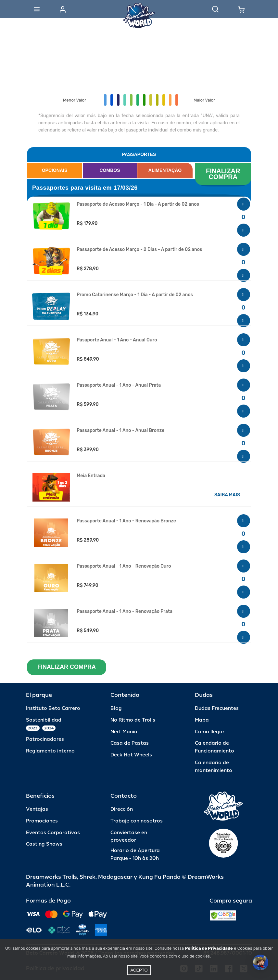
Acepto (139, 970)
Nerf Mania (124, 732)
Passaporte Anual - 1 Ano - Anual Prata (119, 385)
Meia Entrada (91, 476)
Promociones (42, 821)
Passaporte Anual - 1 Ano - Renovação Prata (125, 612)
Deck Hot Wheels (131, 755)
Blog (116, 708)
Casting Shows (44, 844)
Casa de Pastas (130, 743)
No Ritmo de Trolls (133, 720)
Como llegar (210, 732)
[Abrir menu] (37, 9)
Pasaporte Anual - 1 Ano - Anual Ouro (117, 340)
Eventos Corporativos (53, 833)
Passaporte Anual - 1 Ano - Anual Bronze (120, 431)
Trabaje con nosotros (137, 821)
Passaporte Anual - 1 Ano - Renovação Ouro (124, 566)
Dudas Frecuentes (217, 708)
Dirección (122, 809)
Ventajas (37, 809)
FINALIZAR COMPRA (224, 174)
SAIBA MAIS (227, 495)
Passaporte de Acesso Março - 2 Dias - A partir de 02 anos (139, 250)
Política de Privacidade (209, 948)
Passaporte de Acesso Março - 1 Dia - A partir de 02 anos (138, 204)
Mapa (202, 720)
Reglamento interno (50, 751)
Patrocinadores (45, 739)
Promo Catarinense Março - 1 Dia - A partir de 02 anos (135, 295)
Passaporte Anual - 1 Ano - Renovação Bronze (126, 521)
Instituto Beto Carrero (53, 708)
